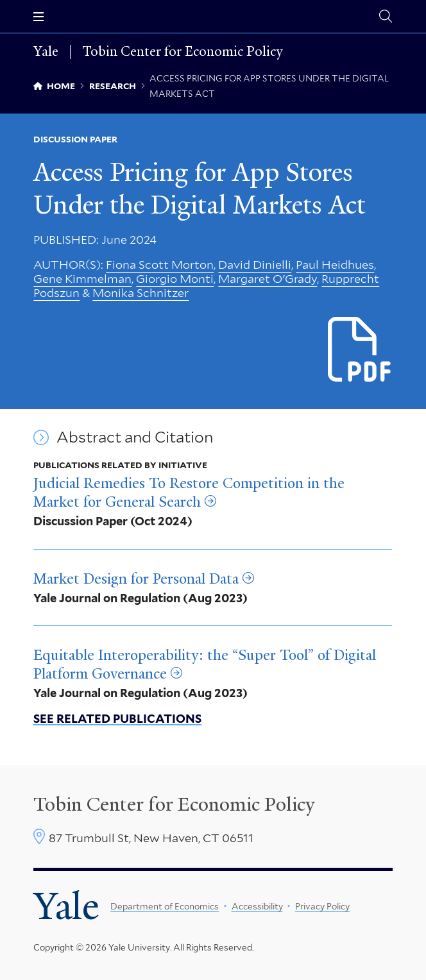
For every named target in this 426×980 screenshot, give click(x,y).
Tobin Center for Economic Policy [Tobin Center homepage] (174, 804)
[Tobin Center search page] (386, 16)
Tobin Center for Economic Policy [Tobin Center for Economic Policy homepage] (182, 52)
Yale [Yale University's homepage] (66, 906)
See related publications (117, 719)
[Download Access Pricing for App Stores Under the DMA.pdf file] (360, 350)
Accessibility (257, 906)
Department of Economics (165, 906)
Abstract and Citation (135, 437)
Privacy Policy (322, 906)
